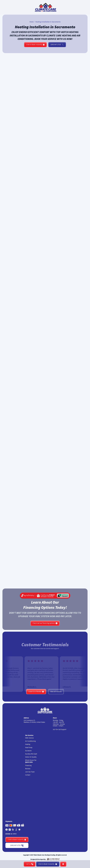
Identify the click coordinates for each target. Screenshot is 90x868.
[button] (63, 864)
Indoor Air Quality (31, 757)
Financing (28, 765)
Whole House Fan (31, 760)
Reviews (28, 769)
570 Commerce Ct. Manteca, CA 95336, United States (34, 721)
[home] (45, 7)
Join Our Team (30, 772)
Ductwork (28, 751)
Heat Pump (29, 748)
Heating (28, 744)
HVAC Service (29, 738)
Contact (28, 775)
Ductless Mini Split (31, 754)
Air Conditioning (30, 741)
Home (32, 22)
